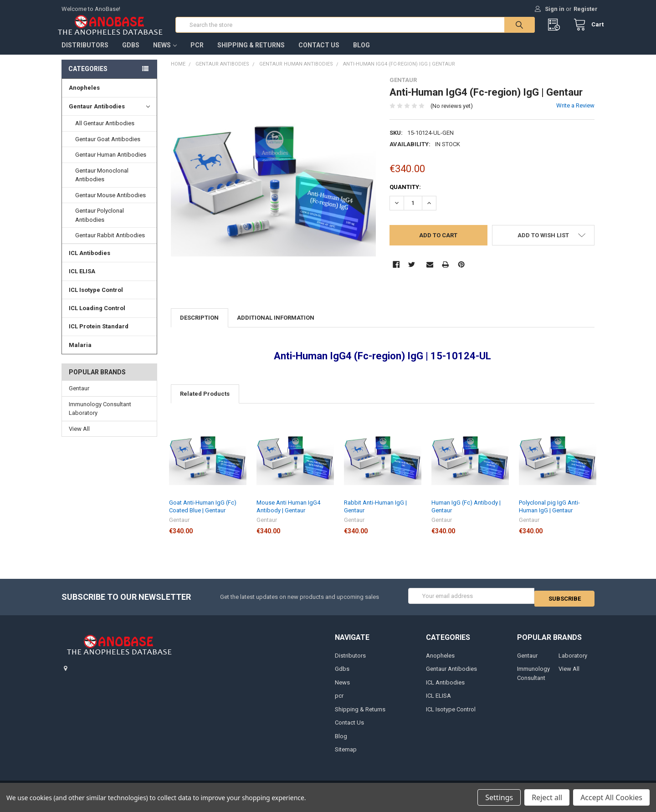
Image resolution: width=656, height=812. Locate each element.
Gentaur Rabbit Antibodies (110, 244)
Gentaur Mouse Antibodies (110, 204)
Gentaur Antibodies (109, 116)
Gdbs (131, 54)
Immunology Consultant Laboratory (100, 418)
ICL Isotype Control (96, 299)
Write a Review (575, 115)
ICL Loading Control (97, 317)
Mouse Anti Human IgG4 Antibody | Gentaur (288, 515)
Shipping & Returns (251, 54)
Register (586, 9)
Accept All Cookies (611, 797)
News (165, 54)
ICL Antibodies (90, 262)
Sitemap (346, 756)
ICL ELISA (82, 280)
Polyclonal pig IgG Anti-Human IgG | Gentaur (549, 515)
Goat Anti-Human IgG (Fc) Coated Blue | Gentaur (203, 515)
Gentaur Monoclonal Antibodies (102, 184)
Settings (499, 797)
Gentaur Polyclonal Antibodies (100, 224)
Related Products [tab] (205, 403)
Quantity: (405, 196)
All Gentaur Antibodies (105, 132)
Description (199, 327)
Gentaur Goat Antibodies (108, 148)
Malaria (80, 354)
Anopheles (84, 97)
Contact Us (319, 54)
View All (79, 438)
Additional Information (276, 327)
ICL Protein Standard (99, 335)
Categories (88, 78)
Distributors (85, 54)
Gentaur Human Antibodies (111, 164)
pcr (197, 54)
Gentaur (79, 397)
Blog (361, 54)
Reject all (547, 797)
